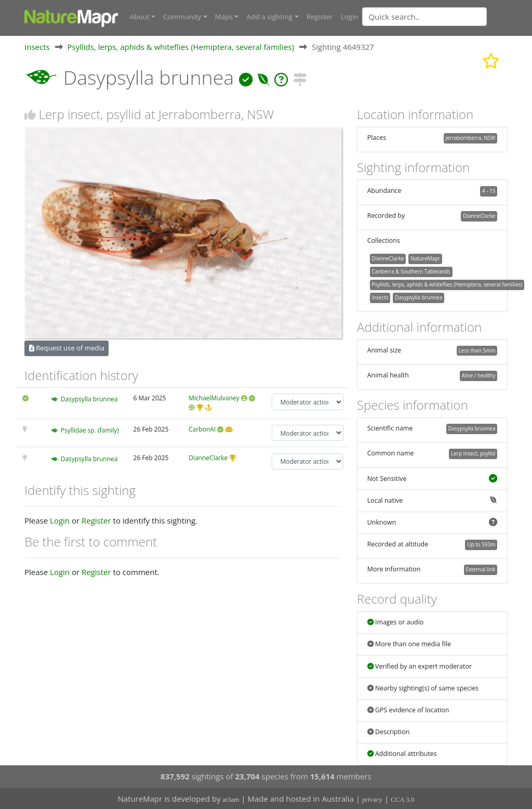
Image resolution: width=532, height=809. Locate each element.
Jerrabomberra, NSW (471, 137)
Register (320, 17)
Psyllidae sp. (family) (90, 430)
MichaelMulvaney (214, 398)
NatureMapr (425, 258)
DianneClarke (208, 457)
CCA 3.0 (403, 799)
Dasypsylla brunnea (89, 399)
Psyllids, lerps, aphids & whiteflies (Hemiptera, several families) (181, 46)
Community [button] (182, 17)
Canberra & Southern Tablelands (411, 271)
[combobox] (445, 17)
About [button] (140, 17)
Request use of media (67, 348)
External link (480, 569)
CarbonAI (202, 429)
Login (350, 17)
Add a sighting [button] (269, 17)
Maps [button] (224, 17)
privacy (372, 799)
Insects (37, 46)
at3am (231, 799)
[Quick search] (424, 17)
